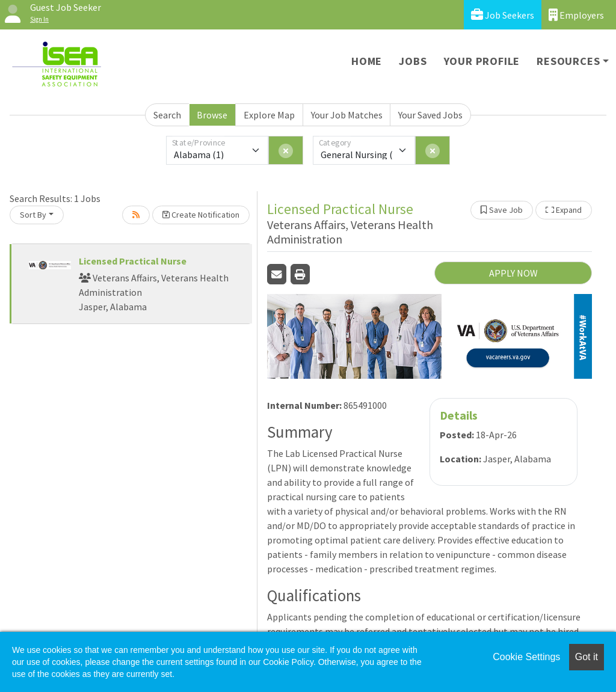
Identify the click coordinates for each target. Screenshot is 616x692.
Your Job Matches (347, 115)
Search (167, 115)
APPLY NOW (513, 273)
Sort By (33, 215)
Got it (587, 657)
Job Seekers (503, 15)
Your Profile (482, 61)
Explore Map (269, 115)
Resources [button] (568, 61)
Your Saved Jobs (430, 115)
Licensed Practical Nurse (133, 261)
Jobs (413, 61)
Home (367, 61)
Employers (576, 15)
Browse (212, 115)
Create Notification (201, 215)
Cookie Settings (526, 657)
